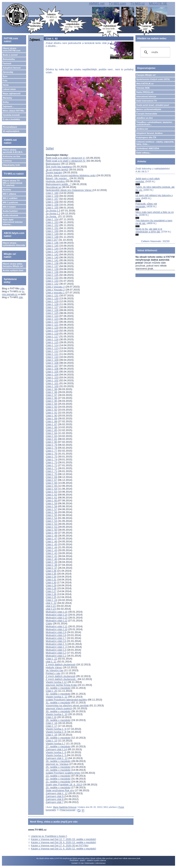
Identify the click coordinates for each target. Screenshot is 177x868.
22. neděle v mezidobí (58, 779)
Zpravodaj (8, 72)
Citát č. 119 (52, 331)
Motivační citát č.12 (56, 621)
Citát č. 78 (51, 448)
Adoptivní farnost (12, 68)
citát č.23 (51, 609)
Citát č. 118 (52, 334)
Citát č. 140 (52, 257)
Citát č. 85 (51, 430)
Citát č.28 (51, 588)
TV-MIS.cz (138, 4)
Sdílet (50, 148)
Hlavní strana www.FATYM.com (12, 49)
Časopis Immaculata (147, 114)
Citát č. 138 (52, 263)
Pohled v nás (53, 673)
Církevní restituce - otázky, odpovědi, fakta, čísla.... (155, 143)
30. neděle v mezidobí (58, 711)
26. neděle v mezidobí (58, 761)
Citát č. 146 (52, 243)
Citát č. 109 (52, 360)
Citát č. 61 (51, 498)
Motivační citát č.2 (56, 653)
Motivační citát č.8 (56, 635)
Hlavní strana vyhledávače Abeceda (14, 244)
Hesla (6, 85)
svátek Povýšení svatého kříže (63, 773)
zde (22, 288)
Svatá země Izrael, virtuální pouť (153, 105)
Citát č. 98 (51, 392)
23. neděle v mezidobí (58, 776)
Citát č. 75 (51, 457)
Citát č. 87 (51, 424)
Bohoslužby (9, 59)
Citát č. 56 (51, 512)
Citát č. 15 (51, 741)
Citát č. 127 (52, 307)
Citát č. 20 (51, 691)
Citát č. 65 (52, 486)
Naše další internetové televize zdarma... (13, 222)
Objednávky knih (11, 165)
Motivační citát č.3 (56, 650)
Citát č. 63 (51, 492)
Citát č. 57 (51, 509)
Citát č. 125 (52, 313)
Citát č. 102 (52, 380)
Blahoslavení (53, 164)
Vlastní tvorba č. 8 (56, 732)
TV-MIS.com (117, 4)
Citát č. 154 (52, 219)
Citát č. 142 (52, 254)
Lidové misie (9, 89)
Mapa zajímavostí (12, 94)
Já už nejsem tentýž (57, 170)
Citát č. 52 (52, 524)
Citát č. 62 (51, 495)
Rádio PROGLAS (145, 92)
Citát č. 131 (52, 295)
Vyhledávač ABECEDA (148, 148)
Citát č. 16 (51, 735)
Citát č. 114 (52, 345)
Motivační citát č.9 (56, 632)
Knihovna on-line (11, 156)
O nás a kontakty (11, 119)
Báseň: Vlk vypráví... (57, 178)
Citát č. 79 (51, 445)
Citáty (49, 623)
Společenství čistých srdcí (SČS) (153, 79)
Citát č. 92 (51, 410)
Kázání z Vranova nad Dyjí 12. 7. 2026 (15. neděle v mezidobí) (64, 839)
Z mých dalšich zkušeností (60, 664)
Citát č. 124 (52, 316)
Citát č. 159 (52, 196)
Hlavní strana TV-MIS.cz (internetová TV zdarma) (12, 183)
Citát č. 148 (52, 237)
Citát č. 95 (51, 401)
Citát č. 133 (52, 281)
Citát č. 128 (52, 304)
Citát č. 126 (52, 310)
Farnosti (7, 63)
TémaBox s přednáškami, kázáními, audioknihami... (154, 123)
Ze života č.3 (53, 211)
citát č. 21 (51, 662)
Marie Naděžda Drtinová (65, 807)
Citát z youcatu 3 (55, 287)
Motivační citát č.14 (56, 615)
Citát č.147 (52, 240)
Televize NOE (143, 88)
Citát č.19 (51, 717)
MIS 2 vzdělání (10, 198)
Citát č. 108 (52, 363)
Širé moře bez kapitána (59, 167)
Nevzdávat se (53, 187)
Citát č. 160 (52, 193)
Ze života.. (52, 216)
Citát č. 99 (51, 389)
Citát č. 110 (52, 357)
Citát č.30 (51, 582)
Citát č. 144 (52, 249)
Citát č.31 (51, 580)
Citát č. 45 (51, 544)
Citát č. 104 (52, 375)
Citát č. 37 (51, 568)
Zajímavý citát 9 (55, 796)
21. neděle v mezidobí (58, 782)
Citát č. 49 (51, 533)
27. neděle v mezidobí (58, 746)
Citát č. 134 (52, 278)
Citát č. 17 (51, 726)
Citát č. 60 (52, 500)
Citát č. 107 (52, 366)
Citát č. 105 (52, 372)
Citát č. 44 (51, 547)
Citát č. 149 (52, 234)
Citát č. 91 (51, 413)
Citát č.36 (51, 571)
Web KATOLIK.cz (145, 84)
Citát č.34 (51, 577)
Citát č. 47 (51, 539)
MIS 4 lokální (9, 207)
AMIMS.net (97, 4)
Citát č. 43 (51, 550)
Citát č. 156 (52, 205)
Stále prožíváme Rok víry (60, 790)
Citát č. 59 (51, 503)
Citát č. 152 (52, 225)
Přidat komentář (68, 810)
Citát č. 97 (51, 395)
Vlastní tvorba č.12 (56, 682)
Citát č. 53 (51, 521)
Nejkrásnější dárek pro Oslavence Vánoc (69, 190)
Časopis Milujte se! (146, 75)
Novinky (7, 190)
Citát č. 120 (52, 328)
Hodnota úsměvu (55, 181)
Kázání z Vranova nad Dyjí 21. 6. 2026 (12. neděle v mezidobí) (64, 849)
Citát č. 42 (51, 553)
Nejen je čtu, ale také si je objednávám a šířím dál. (149, 230)
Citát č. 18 (51, 723)
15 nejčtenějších (11, 131)
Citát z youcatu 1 (55, 293)
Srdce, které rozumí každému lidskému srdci (71, 175)
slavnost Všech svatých (59, 708)
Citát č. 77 (51, 451)
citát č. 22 (51, 603)
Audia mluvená (10, 215)
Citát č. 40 (51, 559)
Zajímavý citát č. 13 (57, 758)
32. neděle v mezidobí (58, 694)
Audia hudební (10, 211)
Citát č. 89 (51, 418)
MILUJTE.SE (158, 4)
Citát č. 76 (51, 454)
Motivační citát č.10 (56, 629)
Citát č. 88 (51, 421)
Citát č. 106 (52, 369)
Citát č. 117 (52, 336)
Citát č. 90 (51, 416)
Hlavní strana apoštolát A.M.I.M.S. (13, 151)
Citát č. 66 (51, 483)
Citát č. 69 (51, 477)
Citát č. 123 (52, 319)
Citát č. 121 (52, 325)
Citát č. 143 (52, 252)
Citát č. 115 (52, 342)
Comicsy (7, 161)
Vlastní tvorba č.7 (55, 744)
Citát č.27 (51, 591)
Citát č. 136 (52, 272)
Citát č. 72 (51, 465)
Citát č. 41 (51, 556)
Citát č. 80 (51, 442)
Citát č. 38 (51, 565)
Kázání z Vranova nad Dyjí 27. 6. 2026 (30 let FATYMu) (60, 846)
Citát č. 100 (52, 386)
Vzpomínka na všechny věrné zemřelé (67, 705)
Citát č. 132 (52, 284)
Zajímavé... (8, 106)
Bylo (5, 76)
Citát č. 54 (51, 518)
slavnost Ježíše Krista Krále (61, 685)
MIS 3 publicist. (11, 202)
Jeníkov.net (142, 129)
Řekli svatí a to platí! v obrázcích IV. (66, 161)
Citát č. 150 (52, 231)
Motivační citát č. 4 (56, 647)
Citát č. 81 (51, 439)
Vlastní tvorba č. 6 (56, 752)
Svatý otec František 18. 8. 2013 (64, 785)
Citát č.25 (51, 597)
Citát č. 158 (52, 202)
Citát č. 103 (52, 377)
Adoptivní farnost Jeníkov (149, 133)
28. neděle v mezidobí (58, 738)
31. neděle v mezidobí (58, 703)
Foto (5, 81)
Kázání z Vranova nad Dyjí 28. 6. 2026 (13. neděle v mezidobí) (64, 842)
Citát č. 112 (52, 351)
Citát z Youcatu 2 (55, 290)
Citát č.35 (51, 574)
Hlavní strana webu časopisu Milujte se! (13, 265)
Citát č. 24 (51, 600)
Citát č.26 (51, 594)
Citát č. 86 (51, 427)
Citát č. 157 (52, 199)
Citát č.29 (51, 585)
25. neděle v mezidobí (58, 767)
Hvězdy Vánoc (54, 667)
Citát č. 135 (52, 275)
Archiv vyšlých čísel (13, 270)
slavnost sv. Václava (57, 764)
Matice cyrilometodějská (149, 109)
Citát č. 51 (52, 527)
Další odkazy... (144, 153)
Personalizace (10, 127)
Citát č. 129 (52, 301)
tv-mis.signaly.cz (13, 293)
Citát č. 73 (51, 462)
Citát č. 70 (51, 474)
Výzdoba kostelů (11, 115)
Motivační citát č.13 (56, 618)
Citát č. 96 (51, 398)
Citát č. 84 (51, 433)
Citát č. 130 (52, 298)
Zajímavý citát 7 (55, 802)
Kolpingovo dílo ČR (146, 137)
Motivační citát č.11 (56, 626)
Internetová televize (146, 96)
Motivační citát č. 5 (56, 644)
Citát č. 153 (52, 222)
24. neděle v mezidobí (58, 770)
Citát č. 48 (51, 536)
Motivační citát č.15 (56, 612)
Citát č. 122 (52, 322)
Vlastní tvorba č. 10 (56, 714)
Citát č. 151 (52, 228)
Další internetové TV (147, 101)
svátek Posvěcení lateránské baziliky (66, 700)
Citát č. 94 (51, 404)
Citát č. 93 (51, 407)
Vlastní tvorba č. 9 (56, 729)
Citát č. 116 (52, 339)
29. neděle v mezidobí (58, 720)
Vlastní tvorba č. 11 (56, 697)
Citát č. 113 (52, 348)
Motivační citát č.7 (56, 638)
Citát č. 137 (52, 266)
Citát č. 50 (51, 530)
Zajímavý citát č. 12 (57, 793)
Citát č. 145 (52, 246)
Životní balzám (54, 172)
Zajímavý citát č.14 (56, 749)
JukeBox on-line (145, 118)
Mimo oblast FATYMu (13, 111)
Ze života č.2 (53, 213)
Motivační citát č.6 (56, 641)
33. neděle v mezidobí (58, 688)
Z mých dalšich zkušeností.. (61, 679)
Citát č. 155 (52, 208)
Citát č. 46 (51, 541)
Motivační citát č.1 (56, 656)
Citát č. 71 (51, 468)
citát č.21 (51, 606)
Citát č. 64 (51, 489)
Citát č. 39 (51, 562)
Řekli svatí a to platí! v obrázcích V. (65, 158)
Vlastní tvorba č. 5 (56, 755)
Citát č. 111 (52, 354)
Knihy (6, 102)
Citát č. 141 (52, 260)
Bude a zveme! (10, 55)
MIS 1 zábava (9, 194)
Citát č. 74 (51, 459)
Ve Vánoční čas (54, 670)
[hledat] (155, 52)
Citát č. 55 (51, 515)
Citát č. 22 (51, 659)
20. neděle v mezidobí (58, 787)
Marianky (7, 98)
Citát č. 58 (51, 506)
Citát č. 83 (51, 436)
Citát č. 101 (52, 383)
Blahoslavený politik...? (59, 184)
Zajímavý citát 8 (55, 799)
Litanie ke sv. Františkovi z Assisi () (49, 836)
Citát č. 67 (51, 480)
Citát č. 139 (52, 269)
